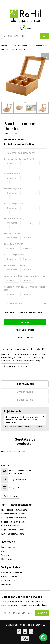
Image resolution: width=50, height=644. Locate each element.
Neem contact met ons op (15, 366)
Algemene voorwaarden (12, 572)
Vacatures (6, 555)
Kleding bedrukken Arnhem (14, 518)
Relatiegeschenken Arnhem (14, 510)
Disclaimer (6, 584)
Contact (5, 551)
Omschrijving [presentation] (25, 392)
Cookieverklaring (9, 576)
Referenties (7, 559)
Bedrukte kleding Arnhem (13, 514)
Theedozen (39, 46)
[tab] (25, 384)
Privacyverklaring (9, 580)
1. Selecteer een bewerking (19, 153)
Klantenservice (8, 547)
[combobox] (21, 36)
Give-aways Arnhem (10, 526)
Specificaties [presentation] (25, 400)
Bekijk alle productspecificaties (19, 144)
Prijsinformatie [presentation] (25, 384)
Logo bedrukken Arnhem (13, 530)
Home (4, 46)
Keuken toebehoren (23, 46)
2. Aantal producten (15, 303)
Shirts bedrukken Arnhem (13, 522)
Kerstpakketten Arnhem (13, 534)
